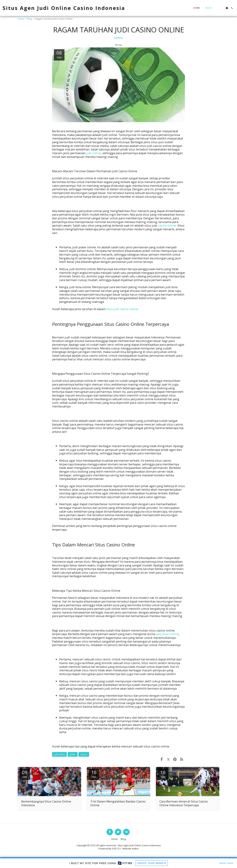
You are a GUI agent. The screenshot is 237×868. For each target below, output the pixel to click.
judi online (94, 153)
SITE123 (116, 849)
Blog (29, 19)
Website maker (131, 849)
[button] (217, 8)
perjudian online (167, 634)
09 (25, 774)
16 (94, 774)
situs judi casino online (122, 309)
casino (84, 754)
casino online (167, 225)
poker (73, 754)
